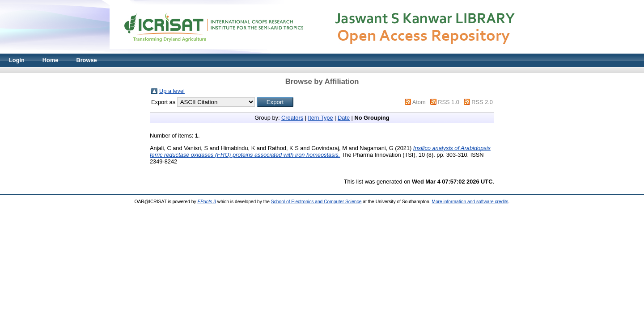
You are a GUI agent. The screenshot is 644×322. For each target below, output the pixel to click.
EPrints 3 (207, 202)
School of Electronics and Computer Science (316, 202)
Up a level (172, 91)
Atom (419, 102)
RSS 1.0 (449, 102)
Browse (86, 60)
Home (51, 60)
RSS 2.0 (482, 102)
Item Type (321, 118)
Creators (292, 118)
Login (17, 60)
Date (344, 118)
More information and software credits (470, 202)
